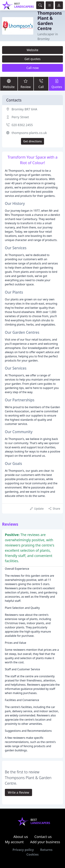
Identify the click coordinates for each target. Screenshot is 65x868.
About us (21, 837)
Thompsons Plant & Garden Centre (50, 21)
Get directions (32, 141)
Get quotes (32, 59)
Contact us (43, 837)
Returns (46, 850)
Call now (32, 68)
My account (14, 842)
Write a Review (18, 792)
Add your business (45, 842)
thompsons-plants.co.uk (29, 133)
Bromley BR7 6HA (24, 109)
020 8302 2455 (22, 125)
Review (26, 84)
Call (41, 84)
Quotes (57, 84)
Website (33, 50)
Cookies (32, 854)
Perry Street (20, 117)
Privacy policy (23, 850)
